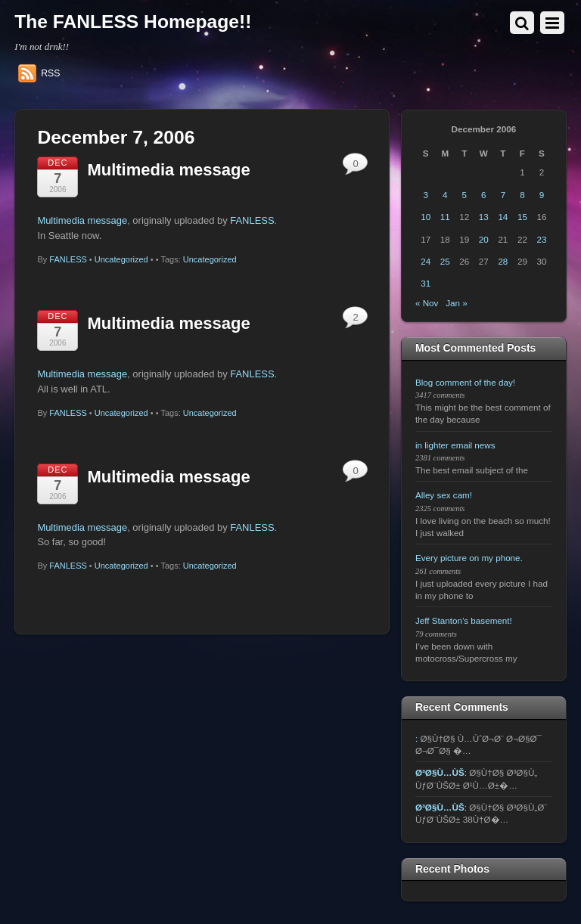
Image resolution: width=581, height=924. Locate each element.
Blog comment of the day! (465, 382)
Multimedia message (168, 170)
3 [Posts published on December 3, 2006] (425, 195)
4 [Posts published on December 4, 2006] (445, 195)
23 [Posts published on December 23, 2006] (542, 239)
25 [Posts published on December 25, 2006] (445, 261)
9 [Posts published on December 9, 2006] (542, 195)
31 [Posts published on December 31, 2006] (426, 283)
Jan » (457, 303)
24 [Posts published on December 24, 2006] (426, 261)
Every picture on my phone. (469, 558)
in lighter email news (455, 445)
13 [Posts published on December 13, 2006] (484, 217)
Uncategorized (121, 259)
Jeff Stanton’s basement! (464, 620)
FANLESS (252, 220)
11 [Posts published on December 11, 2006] (445, 217)
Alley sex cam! (444, 495)
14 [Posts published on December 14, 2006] (503, 217)
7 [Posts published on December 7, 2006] (503, 195)
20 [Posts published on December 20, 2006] (484, 239)
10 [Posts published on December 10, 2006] (426, 217)
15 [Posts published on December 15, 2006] (522, 217)
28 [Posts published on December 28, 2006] (503, 261)
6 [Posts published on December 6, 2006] (483, 195)
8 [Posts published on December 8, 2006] (522, 195)
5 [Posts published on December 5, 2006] (464, 195)
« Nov (427, 303)
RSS (50, 73)
